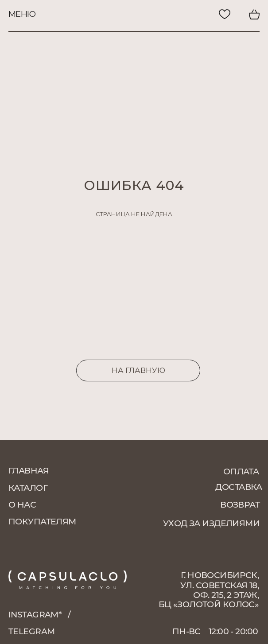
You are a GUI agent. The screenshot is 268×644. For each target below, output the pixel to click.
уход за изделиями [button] (211, 523)
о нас (22, 505)
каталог (28, 488)
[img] (194, 14)
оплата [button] (241, 471)
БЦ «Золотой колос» (209, 604)
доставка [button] (239, 487)
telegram (31, 631)
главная (29, 471)
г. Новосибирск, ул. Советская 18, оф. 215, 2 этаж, (219, 585)
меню (22, 14)
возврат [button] (240, 505)
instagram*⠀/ (39, 615)
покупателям (42, 522)
